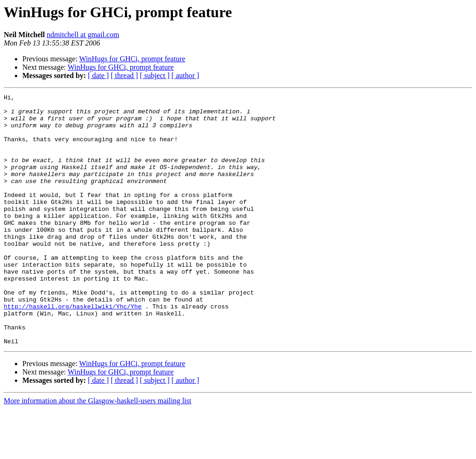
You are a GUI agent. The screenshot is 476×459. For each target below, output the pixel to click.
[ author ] (185, 75)
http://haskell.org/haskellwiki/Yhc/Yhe (73, 349)
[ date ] (98, 75)
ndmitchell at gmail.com (83, 35)
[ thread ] (124, 75)
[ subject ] (155, 75)
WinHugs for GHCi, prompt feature (132, 59)
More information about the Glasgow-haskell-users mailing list (97, 451)
